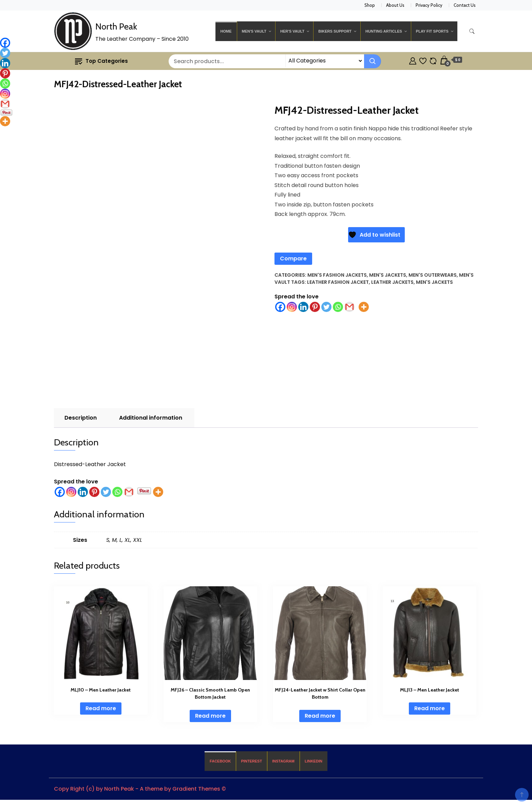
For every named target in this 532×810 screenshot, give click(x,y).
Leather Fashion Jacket (338, 282)
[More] (158, 492)
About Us (395, 5)
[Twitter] (106, 492)
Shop (370, 5)
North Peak (116, 26)
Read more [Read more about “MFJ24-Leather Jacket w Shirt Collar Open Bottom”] (320, 716)
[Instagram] (71, 492)
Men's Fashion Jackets (337, 275)
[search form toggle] (472, 31)
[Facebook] (60, 492)
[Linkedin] (83, 492)
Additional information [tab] (151, 418)
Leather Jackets (392, 282)
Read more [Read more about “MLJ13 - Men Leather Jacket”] (430, 708)
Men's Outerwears (433, 275)
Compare (293, 259)
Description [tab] (81, 418)
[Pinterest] (94, 492)
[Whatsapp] (117, 492)
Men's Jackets (388, 275)
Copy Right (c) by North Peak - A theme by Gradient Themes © (140, 789)
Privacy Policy (429, 5)
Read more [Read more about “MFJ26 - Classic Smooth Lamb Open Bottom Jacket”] (210, 716)
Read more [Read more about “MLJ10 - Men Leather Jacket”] (101, 708)
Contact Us (465, 5)
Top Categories (101, 61)
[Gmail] (129, 492)
